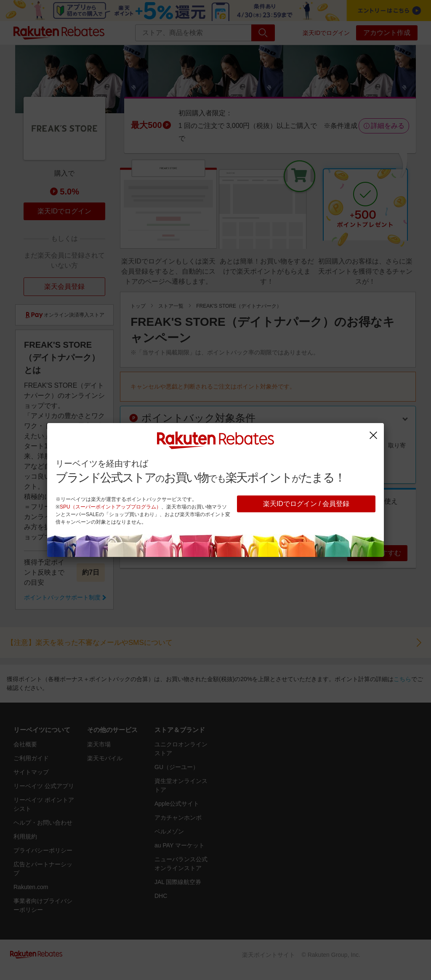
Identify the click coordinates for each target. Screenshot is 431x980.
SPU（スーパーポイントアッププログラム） (110, 507)
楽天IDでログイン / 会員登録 (306, 504)
